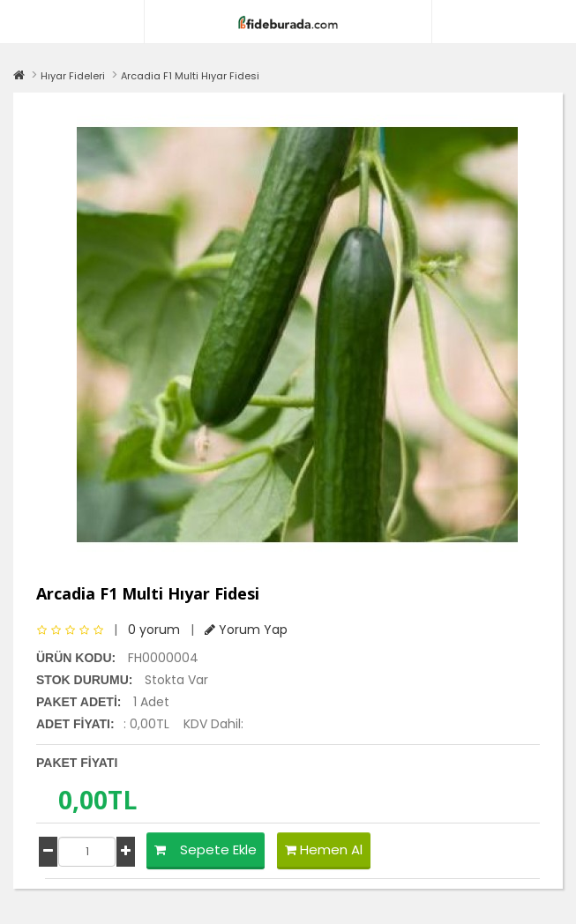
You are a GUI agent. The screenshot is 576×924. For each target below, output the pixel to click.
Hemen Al (324, 849)
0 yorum (154, 630)
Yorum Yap (246, 630)
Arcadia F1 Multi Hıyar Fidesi (190, 76)
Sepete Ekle (206, 849)
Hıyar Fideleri (73, 76)
